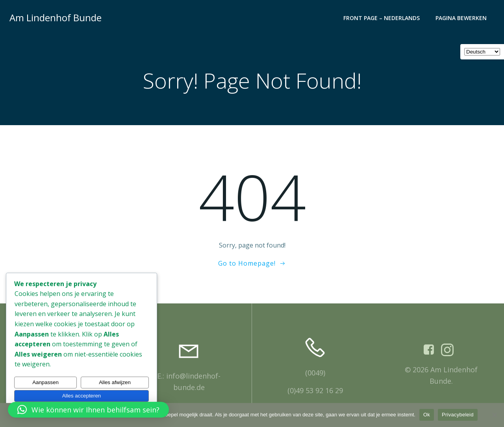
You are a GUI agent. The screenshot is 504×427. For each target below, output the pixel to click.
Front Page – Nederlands (382, 18)
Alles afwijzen (115, 382)
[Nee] (494, 415)
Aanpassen (45, 382)
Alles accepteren (82, 396)
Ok (427, 415)
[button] (88, 410)
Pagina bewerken (461, 18)
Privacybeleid (458, 415)
